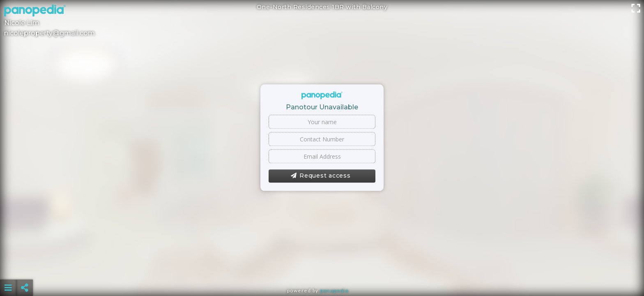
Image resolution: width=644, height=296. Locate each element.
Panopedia (334, 290)
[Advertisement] (322, 267)
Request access (321, 176)
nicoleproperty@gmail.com (49, 33)
